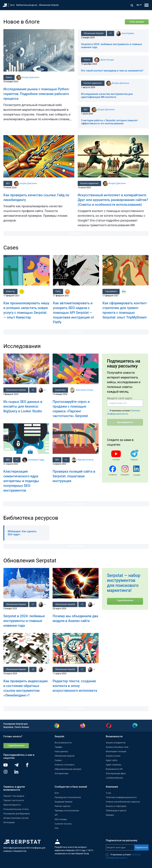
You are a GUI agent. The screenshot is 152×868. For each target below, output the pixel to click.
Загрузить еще (76, 234)
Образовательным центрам (68, 769)
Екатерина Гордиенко (38, 460)
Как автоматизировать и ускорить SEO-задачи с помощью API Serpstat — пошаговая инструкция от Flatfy (74, 313)
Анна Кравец (129, 33)
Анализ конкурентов (116, 743)
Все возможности (63, 743)
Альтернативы (62, 774)
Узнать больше (22, 727)
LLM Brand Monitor (115, 778)
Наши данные (61, 751)
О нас (108, 793)
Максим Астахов (86, 460)
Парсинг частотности (14, 800)
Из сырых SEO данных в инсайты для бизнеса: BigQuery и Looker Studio (23, 406)
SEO (86, 110)
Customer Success (63, 824)
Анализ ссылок (113, 756)
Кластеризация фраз (116, 774)
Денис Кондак (107, 60)
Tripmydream (111, 291)
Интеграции (9, 822)
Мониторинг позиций (116, 751)
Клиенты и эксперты (65, 765)
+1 (111, 33)
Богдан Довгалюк (31, 77)
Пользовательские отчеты (16, 809)
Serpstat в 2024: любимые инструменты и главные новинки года (24, 621)
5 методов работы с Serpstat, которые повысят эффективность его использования (109, 122)
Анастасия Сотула (85, 390)
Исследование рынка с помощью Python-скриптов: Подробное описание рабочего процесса (37, 94)
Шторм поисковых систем (16, 818)
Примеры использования (67, 811)
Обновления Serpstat (49, 5)
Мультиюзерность (12, 805)
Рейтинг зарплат (63, 806)
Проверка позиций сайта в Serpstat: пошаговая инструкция (74, 476)
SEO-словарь (61, 819)
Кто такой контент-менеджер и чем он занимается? (112, 71)
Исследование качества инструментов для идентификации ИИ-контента (107, 96)
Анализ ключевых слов (117, 747)
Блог (13, 5)
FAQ (56, 828)
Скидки (58, 760)
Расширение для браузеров (17, 814)
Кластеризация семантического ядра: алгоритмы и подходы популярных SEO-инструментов (21, 481)
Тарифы (58, 747)
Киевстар (11, 291)
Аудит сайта (112, 760)
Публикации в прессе (116, 811)
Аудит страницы (114, 765)
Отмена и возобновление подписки (123, 802)
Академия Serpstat (64, 802)
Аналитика (60, 390)
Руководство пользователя (68, 797)
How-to (87, 60)
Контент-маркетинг (93, 83)
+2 (33, 390)
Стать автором (137, 22)
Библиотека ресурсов (27, 5)
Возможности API (114, 769)
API (56, 815)
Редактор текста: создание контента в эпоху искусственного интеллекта (75, 686)
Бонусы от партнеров (116, 806)
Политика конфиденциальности (121, 797)
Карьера (110, 815)
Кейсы (9, 77)
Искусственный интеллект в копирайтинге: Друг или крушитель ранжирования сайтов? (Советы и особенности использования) (113, 200)
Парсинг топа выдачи (14, 796)
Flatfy (58, 291)
